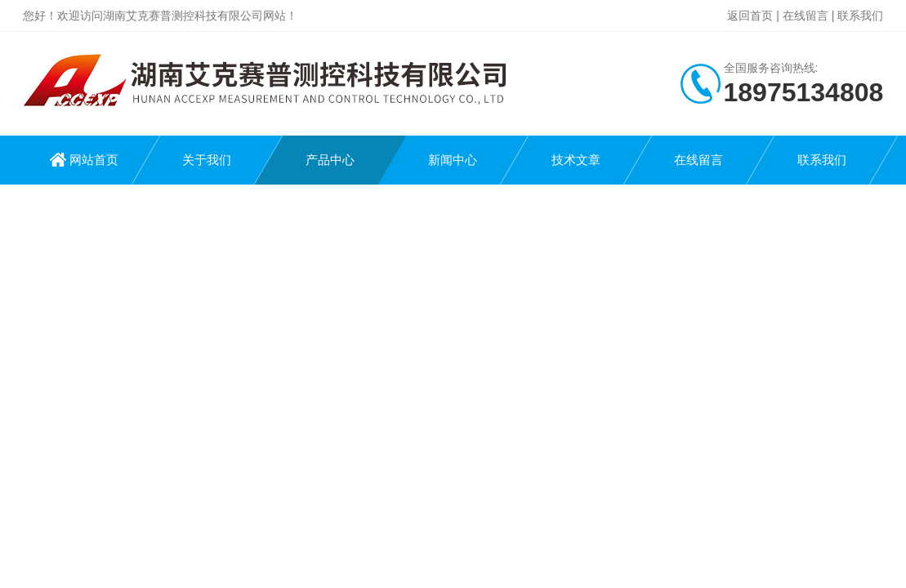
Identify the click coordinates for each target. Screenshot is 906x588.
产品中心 (330, 160)
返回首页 (750, 16)
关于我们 (207, 160)
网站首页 (94, 160)
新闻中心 (453, 160)
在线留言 (806, 16)
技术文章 (576, 160)
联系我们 (860, 16)
